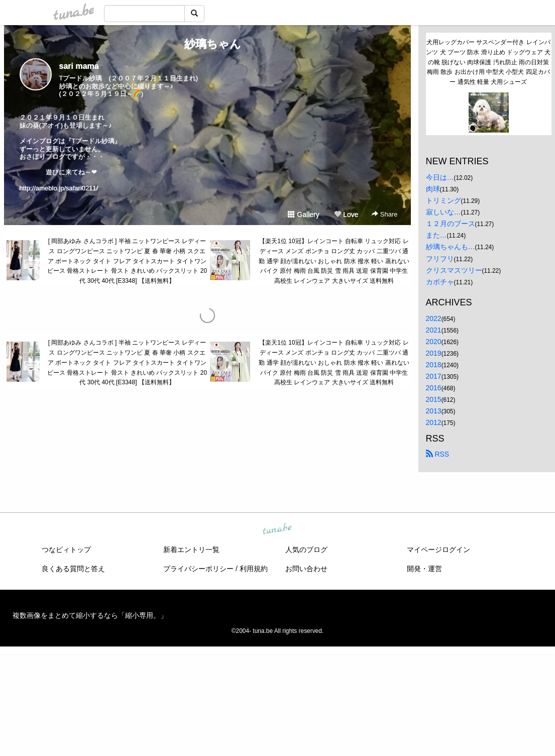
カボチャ (440, 282)
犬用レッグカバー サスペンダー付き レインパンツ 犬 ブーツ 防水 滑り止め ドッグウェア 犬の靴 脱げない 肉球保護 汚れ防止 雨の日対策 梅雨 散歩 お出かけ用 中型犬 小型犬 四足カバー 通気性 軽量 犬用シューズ (488, 62)
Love (346, 214)
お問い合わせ (306, 569)
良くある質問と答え (73, 569)
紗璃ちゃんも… (451, 247)
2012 (434, 422)
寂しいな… (443, 212)
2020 (434, 342)
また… (436, 235)
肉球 (433, 189)
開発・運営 (424, 569)
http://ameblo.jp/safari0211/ (59, 188)
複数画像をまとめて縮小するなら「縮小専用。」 (90, 615)
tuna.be (277, 529)
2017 (434, 376)
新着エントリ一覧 (191, 550)
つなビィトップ (66, 550)
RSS (438, 454)
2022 (434, 318)
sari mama (79, 66)
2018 (434, 365)
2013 (434, 411)
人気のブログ (306, 550)
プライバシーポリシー (198, 569)
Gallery (303, 214)
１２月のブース (451, 224)
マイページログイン (438, 550)
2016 (434, 388)
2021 (434, 330)
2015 (434, 399)
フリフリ (440, 259)
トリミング (443, 200)
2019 (434, 353)
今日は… (440, 177)
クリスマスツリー (454, 270)
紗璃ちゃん (207, 44)
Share (384, 214)
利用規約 (254, 569)
